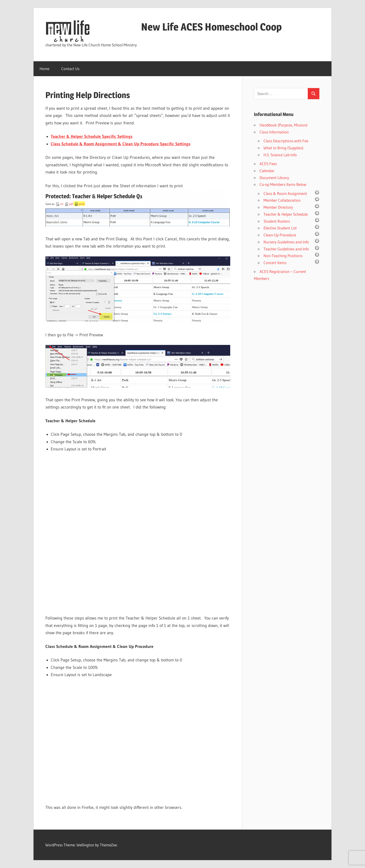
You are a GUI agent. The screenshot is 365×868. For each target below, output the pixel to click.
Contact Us (70, 69)
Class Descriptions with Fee (286, 141)
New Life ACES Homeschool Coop (188, 27)
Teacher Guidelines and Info (286, 249)
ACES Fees (268, 164)
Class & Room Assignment (285, 193)
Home (44, 69)
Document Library (274, 178)
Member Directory (278, 207)
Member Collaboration (282, 200)
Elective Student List (280, 228)
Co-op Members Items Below (283, 184)
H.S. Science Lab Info (280, 155)
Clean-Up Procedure (280, 235)
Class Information (274, 132)
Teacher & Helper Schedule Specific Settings (92, 136)
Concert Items (275, 263)
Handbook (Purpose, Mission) (284, 125)
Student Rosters (277, 221)
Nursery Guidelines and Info (286, 242)
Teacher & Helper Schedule (286, 214)
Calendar (267, 171)
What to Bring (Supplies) (283, 148)
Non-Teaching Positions (283, 256)
